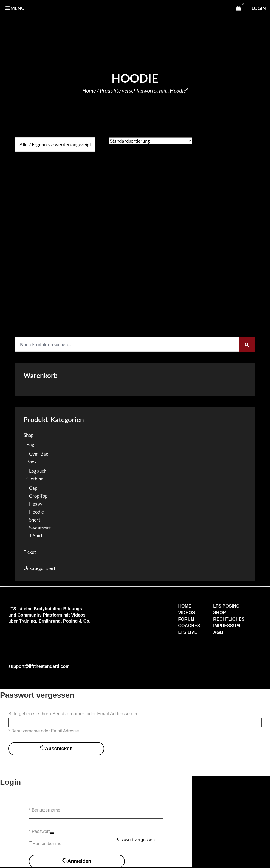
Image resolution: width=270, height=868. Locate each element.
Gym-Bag (39, 454)
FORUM (186, 619)
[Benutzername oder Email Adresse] (135, 722)
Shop (29, 435)
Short (35, 520)
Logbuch (38, 471)
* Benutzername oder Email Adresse (44, 731)
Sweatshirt (40, 528)
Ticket (30, 552)
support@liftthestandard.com (39, 666)
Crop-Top (38, 496)
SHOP (219, 613)
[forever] (31, 843)
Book (32, 462)
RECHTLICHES (229, 619)
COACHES (189, 626)
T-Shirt (36, 536)
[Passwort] (96, 823)
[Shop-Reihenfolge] (151, 141)
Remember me (47, 843)
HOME (185, 606)
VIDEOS (186, 613)
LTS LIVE (188, 632)
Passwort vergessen (135, 840)
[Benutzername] (96, 802)
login (259, 8)
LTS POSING (226, 606)
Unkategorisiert (40, 568)
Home (89, 90)
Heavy (36, 504)
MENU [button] (15, 8)
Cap (33, 488)
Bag (30, 444)
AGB (218, 632)
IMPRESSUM (227, 626)
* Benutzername (45, 810)
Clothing (35, 479)
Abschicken (56, 749)
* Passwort (39, 831)
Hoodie (36, 512)
